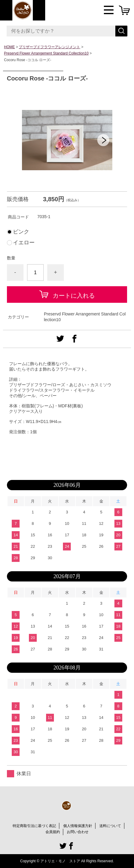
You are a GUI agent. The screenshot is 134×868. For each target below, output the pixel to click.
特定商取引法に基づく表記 (34, 826)
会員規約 (53, 832)
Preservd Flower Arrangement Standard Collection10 (46, 53)
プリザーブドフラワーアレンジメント (49, 47)
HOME (9, 47)
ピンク (21, 232)
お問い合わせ (78, 832)
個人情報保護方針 (78, 826)
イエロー (24, 243)
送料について (110, 826)
